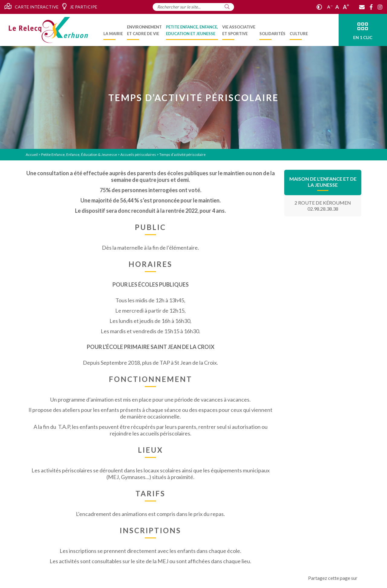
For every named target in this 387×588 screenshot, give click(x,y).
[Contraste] (319, 7)
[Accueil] (48, 30)
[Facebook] (371, 7)
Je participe (80, 6)
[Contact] (362, 7)
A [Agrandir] (346, 7)
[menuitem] (113, 30)
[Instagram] (380, 7)
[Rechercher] (227, 7)
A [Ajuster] (337, 7)
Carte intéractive (32, 6)
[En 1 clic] (363, 30)
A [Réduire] (330, 7)
